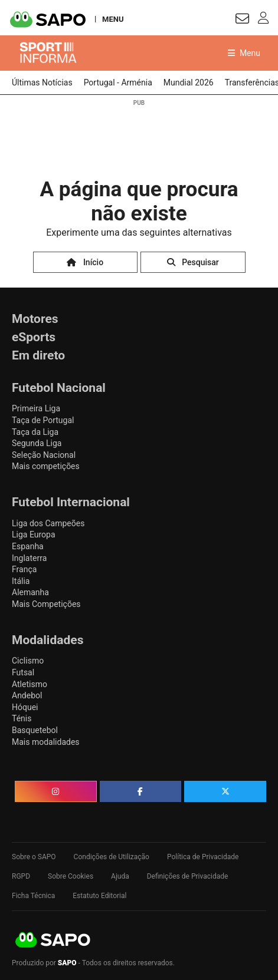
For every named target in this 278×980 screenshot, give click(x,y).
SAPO (53, 941)
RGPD (21, 876)
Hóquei (25, 707)
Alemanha (30, 592)
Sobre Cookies (71, 876)
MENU (113, 19)
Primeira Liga (36, 408)
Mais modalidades (46, 742)
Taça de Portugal (43, 420)
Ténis (22, 718)
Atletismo (30, 684)
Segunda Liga (37, 443)
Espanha (28, 546)
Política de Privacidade (203, 857)
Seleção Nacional (44, 455)
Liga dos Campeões (48, 523)
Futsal (23, 672)
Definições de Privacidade (188, 876)
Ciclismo (28, 661)
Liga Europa (34, 534)
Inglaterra (29, 558)
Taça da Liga (35, 432)
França (24, 569)
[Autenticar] (242, 20)
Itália (21, 581)
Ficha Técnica (33, 896)
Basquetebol (35, 730)
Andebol (27, 695)
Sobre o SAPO (34, 857)
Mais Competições (46, 604)
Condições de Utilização (112, 857)
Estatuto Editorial (99, 896)
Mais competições (46, 466)
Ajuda (120, 876)
